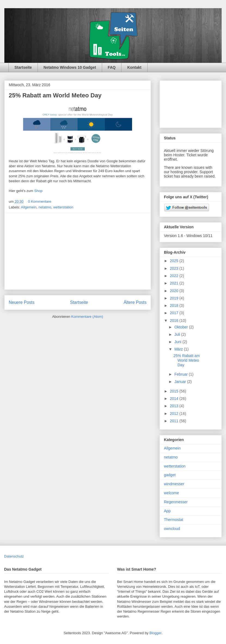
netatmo (45, 207)
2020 (175, 291)
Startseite (23, 67)
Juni (178, 342)
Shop (38, 191)
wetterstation (63, 207)
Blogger (155, 633)
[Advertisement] (78, 251)
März (179, 349)
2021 (175, 283)
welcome (171, 493)
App (167, 511)
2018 (175, 305)
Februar (181, 374)
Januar (181, 382)
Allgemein (29, 207)
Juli (178, 334)
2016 (175, 320)
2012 (175, 414)
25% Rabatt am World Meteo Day (55, 95)
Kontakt (134, 67)
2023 (175, 268)
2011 (175, 421)
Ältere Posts (135, 302)
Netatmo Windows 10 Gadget (70, 67)
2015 (175, 391)
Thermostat (174, 520)
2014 (175, 399)
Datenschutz (14, 556)
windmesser (174, 484)
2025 (175, 261)
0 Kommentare (40, 201)
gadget (170, 475)
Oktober (182, 327)
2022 (175, 276)
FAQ (112, 67)
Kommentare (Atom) (87, 317)
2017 (175, 313)
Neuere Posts (22, 302)
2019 (175, 298)
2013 (175, 406)
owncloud (172, 529)
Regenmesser (176, 502)
